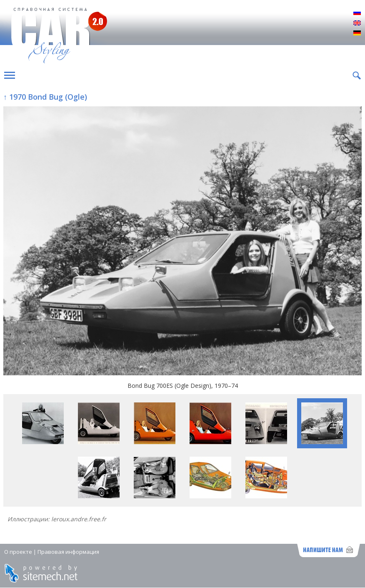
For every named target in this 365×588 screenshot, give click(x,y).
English (357, 23)
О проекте (18, 552)
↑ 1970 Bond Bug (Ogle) (45, 97)
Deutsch (357, 33)
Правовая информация (68, 552)
